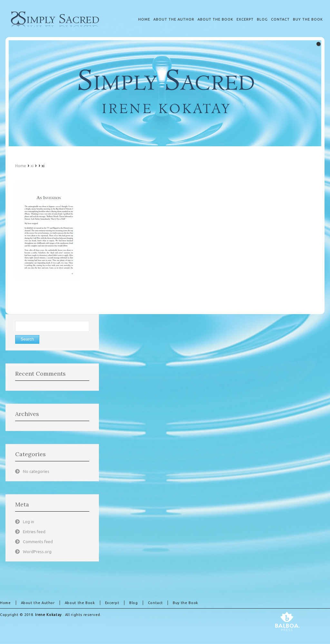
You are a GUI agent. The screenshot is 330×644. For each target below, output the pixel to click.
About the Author (38, 603)
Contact (155, 603)
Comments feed (38, 542)
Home (21, 166)
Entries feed (34, 532)
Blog (134, 603)
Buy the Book (185, 603)
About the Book (80, 603)
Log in (29, 522)
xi (32, 166)
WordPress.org (37, 552)
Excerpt (112, 603)
